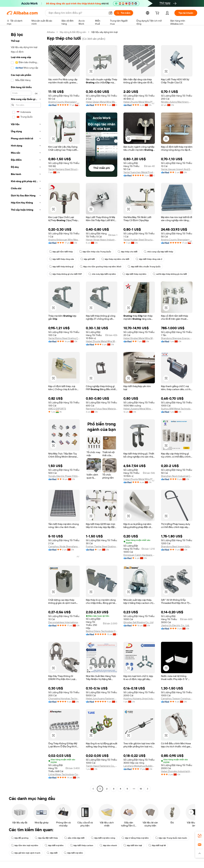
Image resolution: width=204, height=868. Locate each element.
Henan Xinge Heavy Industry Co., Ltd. (102, 240)
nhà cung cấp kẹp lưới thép (158, 252)
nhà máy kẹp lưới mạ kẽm (102, 274)
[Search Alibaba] (77, 13)
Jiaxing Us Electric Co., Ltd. (175, 625)
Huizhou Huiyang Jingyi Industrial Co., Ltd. (139, 698)
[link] (200, 836)
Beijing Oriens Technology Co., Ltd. (102, 631)
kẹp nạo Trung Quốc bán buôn (171, 838)
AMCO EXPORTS (57, 409)
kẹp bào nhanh (108, 845)
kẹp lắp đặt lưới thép (46, 838)
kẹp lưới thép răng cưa (62, 259)
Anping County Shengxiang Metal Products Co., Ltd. (64, 102)
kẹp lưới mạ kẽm (54, 845)
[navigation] (26, 411)
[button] (111, 13)
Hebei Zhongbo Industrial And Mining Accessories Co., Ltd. (177, 771)
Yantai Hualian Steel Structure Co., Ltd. (139, 240)
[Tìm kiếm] (124, 13)
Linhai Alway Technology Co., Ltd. (64, 774)
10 (141, 789)
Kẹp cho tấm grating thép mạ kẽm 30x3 (101, 267)
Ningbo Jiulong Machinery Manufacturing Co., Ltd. (177, 102)
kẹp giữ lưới (88, 259)
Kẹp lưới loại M (157, 845)
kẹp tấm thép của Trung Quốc (95, 252)
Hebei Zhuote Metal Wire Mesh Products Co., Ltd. (139, 102)
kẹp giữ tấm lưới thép (61, 252)
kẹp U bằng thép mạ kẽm (135, 838)
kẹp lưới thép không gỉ (61, 267)
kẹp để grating (20, 838)
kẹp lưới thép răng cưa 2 (149, 259)
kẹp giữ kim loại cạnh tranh (26, 853)
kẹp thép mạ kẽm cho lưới (115, 259)
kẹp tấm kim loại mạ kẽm (25, 845)
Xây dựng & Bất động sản (73, 32)
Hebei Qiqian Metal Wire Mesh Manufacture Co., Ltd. (102, 102)
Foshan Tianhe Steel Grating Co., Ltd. (102, 546)
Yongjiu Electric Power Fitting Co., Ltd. (64, 476)
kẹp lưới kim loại (133, 845)
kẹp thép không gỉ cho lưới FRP (66, 274)
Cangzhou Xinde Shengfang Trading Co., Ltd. (64, 546)
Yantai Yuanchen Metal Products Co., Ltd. (139, 172)
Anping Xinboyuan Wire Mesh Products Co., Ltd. (64, 240)
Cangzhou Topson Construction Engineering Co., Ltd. (177, 698)
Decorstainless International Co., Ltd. (64, 622)
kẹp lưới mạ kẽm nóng (103, 838)
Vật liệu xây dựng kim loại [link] (105, 32)
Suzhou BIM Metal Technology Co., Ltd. (177, 409)
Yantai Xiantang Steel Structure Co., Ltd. (64, 169)
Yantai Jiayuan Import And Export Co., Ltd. (177, 169)
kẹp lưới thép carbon (82, 845)
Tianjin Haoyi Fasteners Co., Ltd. (102, 766)
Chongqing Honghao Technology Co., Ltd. (64, 698)
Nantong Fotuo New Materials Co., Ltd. (102, 409)
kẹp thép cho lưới (128, 252)
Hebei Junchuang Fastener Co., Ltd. (102, 698)
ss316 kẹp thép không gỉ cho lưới (170, 274)
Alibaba (51, 32)
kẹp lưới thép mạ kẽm (134, 274)
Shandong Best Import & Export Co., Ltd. (177, 546)
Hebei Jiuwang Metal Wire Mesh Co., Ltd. (139, 409)
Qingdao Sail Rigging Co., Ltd (138, 622)
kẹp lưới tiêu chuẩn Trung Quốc (144, 267)
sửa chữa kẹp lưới (74, 838)
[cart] (158, 13)
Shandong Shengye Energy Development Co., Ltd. (177, 338)
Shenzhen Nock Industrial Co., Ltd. (177, 476)
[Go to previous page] (93, 789)
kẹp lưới (52, 853)
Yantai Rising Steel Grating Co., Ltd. (64, 338)
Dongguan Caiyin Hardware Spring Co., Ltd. (139, 555)
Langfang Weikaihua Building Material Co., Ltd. (139, 766)
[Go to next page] (148, 789)
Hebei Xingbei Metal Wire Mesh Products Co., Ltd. (139, 338)
